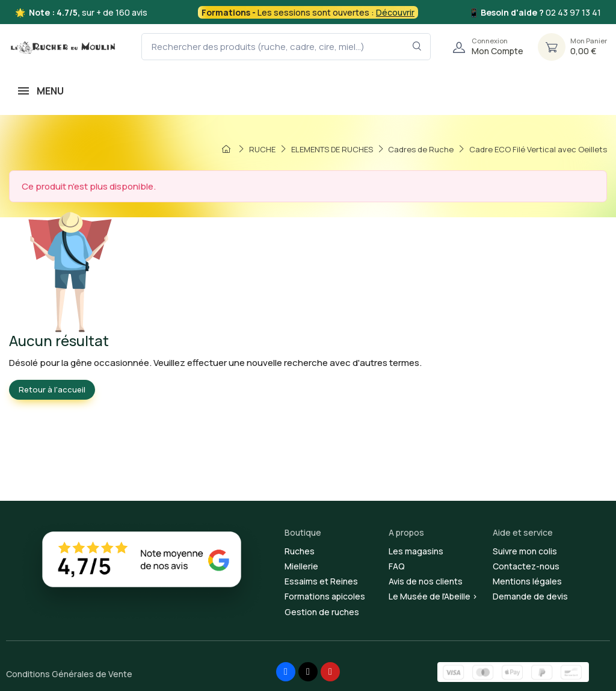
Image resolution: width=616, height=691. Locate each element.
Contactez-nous (526, 566)
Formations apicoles (325, 596)
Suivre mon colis (525, 551)
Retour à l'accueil (52, 389)
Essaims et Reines (321, 581)
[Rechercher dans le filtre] (417, 47)
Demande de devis (530, 596)
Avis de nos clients (426, 581)
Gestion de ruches (322, 612)
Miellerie (301, 566)
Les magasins (416, 551)
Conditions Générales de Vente (69, 674)
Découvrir (395, 12)
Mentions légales (527, 581)
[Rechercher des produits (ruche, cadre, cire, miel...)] (286, 47)
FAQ (397, 566)
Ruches (300, 551)
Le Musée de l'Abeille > (433, 596)
